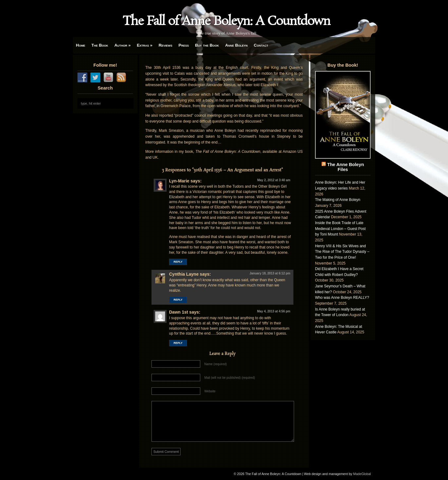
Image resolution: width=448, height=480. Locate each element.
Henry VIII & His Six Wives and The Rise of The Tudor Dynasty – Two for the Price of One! (342, 252)
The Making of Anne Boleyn (338, 200)
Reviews (166, 45)
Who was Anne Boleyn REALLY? (342, 298)
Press (184, 45)
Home (81, 45)
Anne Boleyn (236, 45)
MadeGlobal (362, 474)
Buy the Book (207, 45)
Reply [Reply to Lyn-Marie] (178, 262)
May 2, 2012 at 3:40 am (274, 180)
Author (123, 45)
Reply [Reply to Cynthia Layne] (178, 300)
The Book (100, 45)
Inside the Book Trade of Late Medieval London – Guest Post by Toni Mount (340, 229)
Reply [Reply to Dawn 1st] (178, 343)
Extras (145, 45)
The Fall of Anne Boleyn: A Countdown (226, 22)
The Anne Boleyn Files (345, 167)
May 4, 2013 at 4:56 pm (274, 311)
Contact (261, 45)
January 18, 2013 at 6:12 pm (270, 273)
